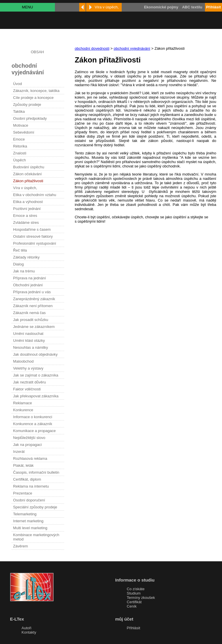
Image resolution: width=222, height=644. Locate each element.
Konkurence (23, 410)
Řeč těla (20, 250)
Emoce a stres (25, 216)
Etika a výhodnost (28, 202)
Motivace (21, 125)
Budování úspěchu (29, 167)
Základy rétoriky (26, 257)
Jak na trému (24, 271)
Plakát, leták (23, 465)
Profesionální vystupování (35, 243)
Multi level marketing (30, 528)
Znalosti (20, 153)
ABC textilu (192, 7)
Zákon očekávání (27, 174)
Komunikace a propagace (34, 431)
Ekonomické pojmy (161, 7)
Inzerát (19, 452)
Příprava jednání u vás (32, 292)
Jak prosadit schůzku (30, 320)
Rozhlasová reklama (30, 458)
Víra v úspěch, (25, 188)
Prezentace (23, 493)
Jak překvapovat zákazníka (36, 396)
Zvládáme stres (26, 223)
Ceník (132, 606)
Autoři (27, 628)
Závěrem (20, 546)
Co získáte (136, 589)
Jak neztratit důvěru (29, 382)
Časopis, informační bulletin (36, 472)
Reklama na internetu (31, 486)
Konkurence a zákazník (33, 424)
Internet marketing (28, 521)
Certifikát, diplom (27, 479)
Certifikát (134, 602)
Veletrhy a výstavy (28, 368)
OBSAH (37, 52)
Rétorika (20, 146)
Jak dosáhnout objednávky (35, 354)
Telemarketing (25, 514)
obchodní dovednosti (92, 48)
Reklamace (22, 403)
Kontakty (29, 632)
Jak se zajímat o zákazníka (36, 375)
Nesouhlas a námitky (30, 347)
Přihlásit (134, 628)
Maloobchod (23, 361)
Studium (134, 593)
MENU (27, 7)
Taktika (19, 111)
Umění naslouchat (28, 334)
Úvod (17, 84)
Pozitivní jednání (27, 209)
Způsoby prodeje (27, 105)
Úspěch (19, 160)
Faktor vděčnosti (27, 389)
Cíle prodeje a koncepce (33, 98)
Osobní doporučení (29, 500)
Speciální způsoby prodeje (35, 507)
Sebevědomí (24, 132)
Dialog (18, 264)
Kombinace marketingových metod (36, 537)
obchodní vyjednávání (132, 48)
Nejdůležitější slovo (29, 438)
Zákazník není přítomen (33, 306)
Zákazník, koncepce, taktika (36, 91)
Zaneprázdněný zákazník (34, 299)
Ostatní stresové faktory (33, 236)
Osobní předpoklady (30, 118)
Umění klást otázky (29, 341)
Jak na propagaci (27, 445)
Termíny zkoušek (141, 598)
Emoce (19, 139)
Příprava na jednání (29, 278)
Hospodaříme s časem (32, 229)
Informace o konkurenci (33, 417)
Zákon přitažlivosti (28, 181)
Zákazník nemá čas (29, 313)
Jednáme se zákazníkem (34, 327)
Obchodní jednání (28, 285)
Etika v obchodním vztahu (35, 195)
